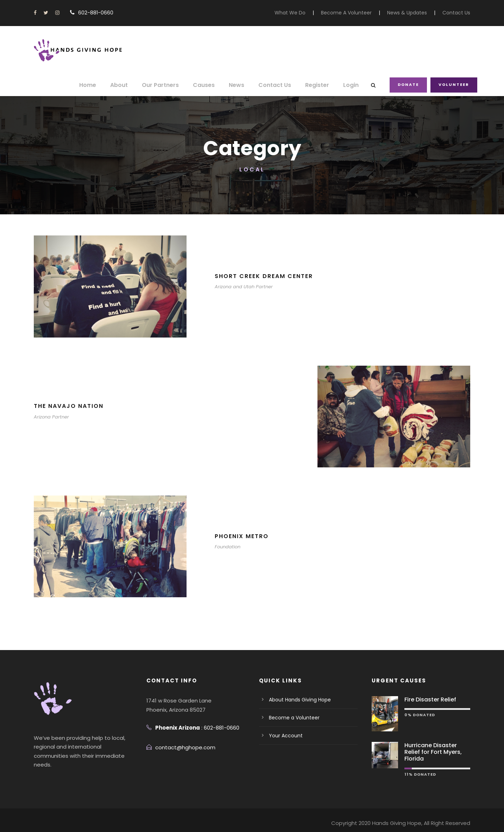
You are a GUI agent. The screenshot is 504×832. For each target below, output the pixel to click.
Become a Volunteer (291, 718)
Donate (409, 84)
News (243, 85)
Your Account (283, 736)
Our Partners (170, 85)
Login (352, 85)
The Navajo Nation (69, 406)
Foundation (226, 547)
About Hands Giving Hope (297, 700)
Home (100, 85)
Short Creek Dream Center (267, 276)
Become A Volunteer (356, 13)
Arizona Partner (50, 417)
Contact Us (458, 13)
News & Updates (412, 13)
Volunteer (454, 84)
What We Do (305, 13)
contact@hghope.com (181, 747)
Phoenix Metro (243, 536)
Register (319, 85)
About (131, 85)
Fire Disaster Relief (428, 699)
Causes (211, 85)
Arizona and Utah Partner (241, 287)
